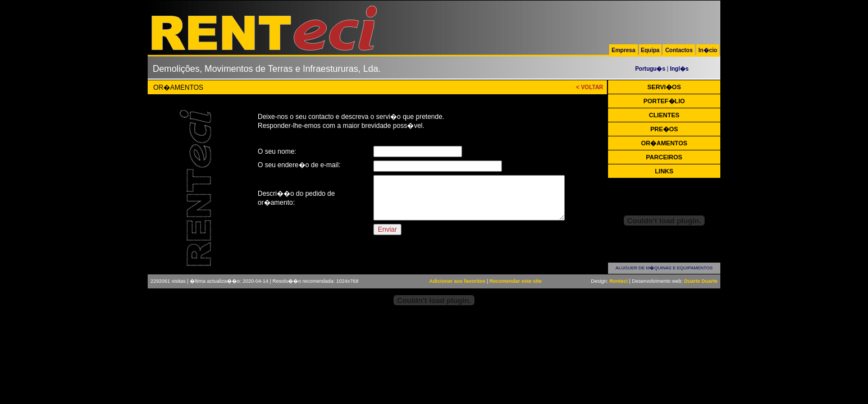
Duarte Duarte (701, 281)
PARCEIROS (664, 157)
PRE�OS (664, 129)
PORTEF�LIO (664, 101)
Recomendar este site (516, 281)
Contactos (679, 50)
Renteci (619, 281)
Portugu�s (650, 69)
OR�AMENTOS (664, 143)
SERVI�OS (664, 87)
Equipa (650, 50)
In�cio (708, 50)
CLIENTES (664, 115)
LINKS (664, 171)
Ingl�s (679, 69)
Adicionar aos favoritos (457, 281)
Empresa (623, 50)
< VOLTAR (590, 87)
